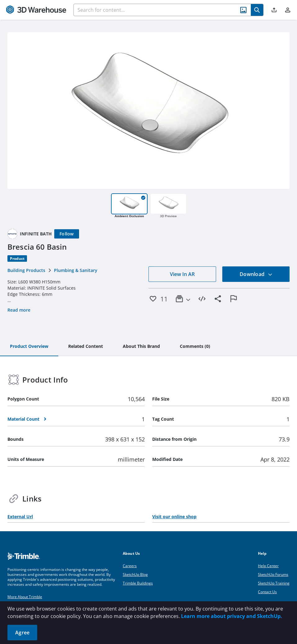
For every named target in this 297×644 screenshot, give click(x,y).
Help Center (268, 566)
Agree (22, 633)
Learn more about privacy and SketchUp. (232, 616)
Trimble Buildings (138, 583)
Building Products (26, 270)
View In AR (182, 274)
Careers (130, 566)
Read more (19, 310)
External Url (20, 517)
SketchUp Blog (135, 574)
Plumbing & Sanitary (76, 270)
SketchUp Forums (273, 574)
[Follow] (67, 234)
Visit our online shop (174, 517)
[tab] (29, 347)
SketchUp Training (274, 583)
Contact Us (267, 592)
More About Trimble (25, 597)
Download (256, 274)
